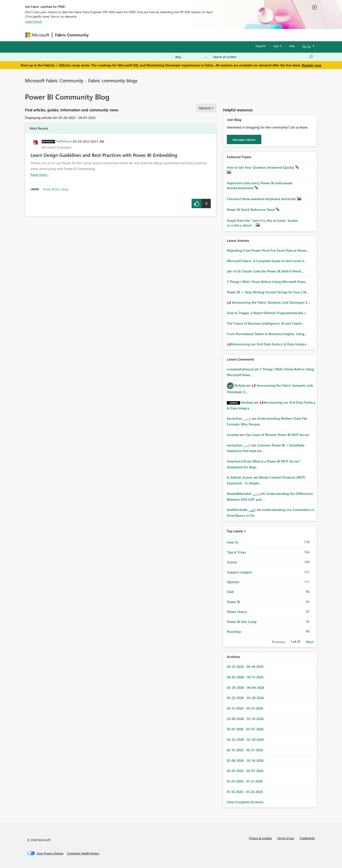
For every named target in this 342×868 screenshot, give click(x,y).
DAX (230, 592)
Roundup (234, 631)
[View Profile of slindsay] (247, 402)
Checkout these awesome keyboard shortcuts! (262, 199)
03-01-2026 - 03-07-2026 (245, 729)
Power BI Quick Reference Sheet (251, 210)
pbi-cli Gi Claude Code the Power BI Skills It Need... (265, 271)
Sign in (277, 46)
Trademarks (307, 838)
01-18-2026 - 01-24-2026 (245, 792)
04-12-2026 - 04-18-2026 (245, 667)
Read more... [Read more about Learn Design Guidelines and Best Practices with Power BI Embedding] (40, 174)
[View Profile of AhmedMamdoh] (239, 494)
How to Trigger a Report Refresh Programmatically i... (267, 313)
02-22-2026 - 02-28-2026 (245, 739)
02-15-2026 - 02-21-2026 (245, 750)
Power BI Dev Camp (56, 189)
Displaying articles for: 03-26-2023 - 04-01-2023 (60, 118)
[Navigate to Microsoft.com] (37, 35)
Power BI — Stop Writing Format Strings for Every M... (268, 292)
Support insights (239, 572)
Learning (194, 35)
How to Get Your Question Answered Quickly (261, 167)
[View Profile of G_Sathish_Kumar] (240, 477)
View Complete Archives (245, 802)
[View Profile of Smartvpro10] (236, 461)
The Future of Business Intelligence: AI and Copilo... (266, 323)
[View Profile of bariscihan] (235, 418)
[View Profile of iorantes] (233, 435)
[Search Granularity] (191, 57)
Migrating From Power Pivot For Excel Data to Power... (268, 250)
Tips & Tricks (236, 552)
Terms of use (286, 838)
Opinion (233, 582)
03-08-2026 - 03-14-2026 (245, 719)
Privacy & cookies (260, 838)
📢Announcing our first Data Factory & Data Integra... (268, 344)
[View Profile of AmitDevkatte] (237, 510)
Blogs (176, 35)
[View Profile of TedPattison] (64, 141)
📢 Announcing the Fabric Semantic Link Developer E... (269, 302)
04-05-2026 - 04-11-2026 (245, 677)
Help (292, 46)
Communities (157, 35)
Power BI (234, 602)
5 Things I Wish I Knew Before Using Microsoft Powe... (267, 282)
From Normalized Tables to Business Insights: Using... (267, 334)
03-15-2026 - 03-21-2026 (245, 708)
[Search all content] (263, 57)
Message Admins (244, 140)
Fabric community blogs (113, 80)
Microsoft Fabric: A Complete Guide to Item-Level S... (267, 261)
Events (232, 562)
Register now (311, 65)
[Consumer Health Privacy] (83, 853)
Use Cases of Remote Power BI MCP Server (277, 435)
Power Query (237, 612)
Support (212, 35)
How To (233, 542)
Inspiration (118, 35)
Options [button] (205, 108)
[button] (197, 204)
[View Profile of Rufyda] (240, 385)
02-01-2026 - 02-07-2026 (245, 771)
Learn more (34, 21)
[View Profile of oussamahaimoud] (240, 369)
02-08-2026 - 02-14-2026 (245, 760)
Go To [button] (307, 46)
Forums (99, 35)
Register (261, 46)
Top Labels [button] (235, 531)
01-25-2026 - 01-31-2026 (245, 781)
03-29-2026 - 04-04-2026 (246, 687)
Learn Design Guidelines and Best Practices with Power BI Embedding (104, 155)
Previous (278, 642)
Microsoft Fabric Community (54, 80)
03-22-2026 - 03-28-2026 (245, 698)
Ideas (137, 35)
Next (310, 642)
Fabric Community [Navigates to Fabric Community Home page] (72, 35)
